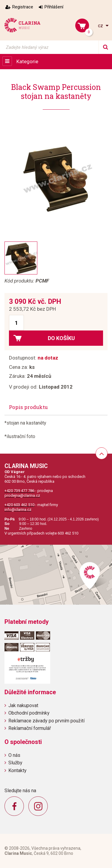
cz (101, 26)
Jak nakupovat (23, 705)
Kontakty (17, 770)
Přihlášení (54, 7)
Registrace (23, 7)
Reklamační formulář (30, 728)
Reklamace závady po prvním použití (46, 721)
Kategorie (27, 61)
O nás (14, 755)
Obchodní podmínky (29, 713)
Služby (15, 763)
